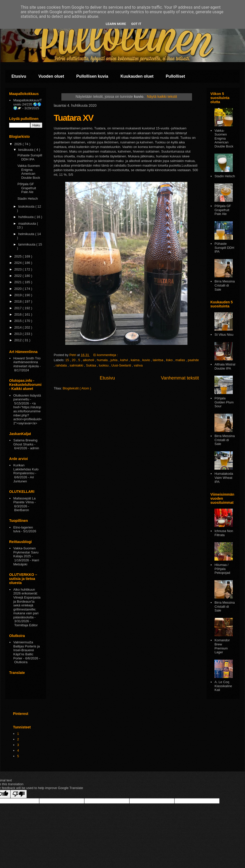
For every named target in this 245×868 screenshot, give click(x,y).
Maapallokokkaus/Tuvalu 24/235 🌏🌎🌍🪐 (28, 104)
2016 (18, 314)
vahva (138, 365)
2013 (18, 334)
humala (103, 360)
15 (68, 360)
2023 (18, 269)
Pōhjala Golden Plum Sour (224, 402)
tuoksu (104, 365)
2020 (18, 289)
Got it (136, 24)
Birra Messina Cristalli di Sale (224, 285)
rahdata (62, 365)
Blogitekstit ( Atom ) (77, 388)
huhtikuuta (26, 217)
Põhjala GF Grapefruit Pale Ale (27, 188)
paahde (193, 360)
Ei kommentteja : (106, 355)
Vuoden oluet (51, 76)
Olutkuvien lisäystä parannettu (27, 397)
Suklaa (91, 365)
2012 (18, 340)
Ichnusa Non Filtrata (224, 533)
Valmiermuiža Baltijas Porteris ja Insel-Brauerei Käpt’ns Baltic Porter (26, 650)
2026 (18, 144)
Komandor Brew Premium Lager (222, 646)
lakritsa (159, 360)
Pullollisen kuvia (92, 76)
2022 (18, 276)
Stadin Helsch (28, 199)
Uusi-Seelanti (122, 365)
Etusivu (19, 76)
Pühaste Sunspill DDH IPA (30, 157)
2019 (18, 295)
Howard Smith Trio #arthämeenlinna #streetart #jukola (27, 362)
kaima (135, 360)
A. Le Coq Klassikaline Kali (223, 686)
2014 (18, 327)
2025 (18, 256)
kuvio (147, 360)
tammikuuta (27, 244)
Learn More (116, 24)
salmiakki (77, 365)
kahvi (125, 360)
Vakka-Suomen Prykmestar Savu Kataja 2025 (26, 552)
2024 (18, 263)
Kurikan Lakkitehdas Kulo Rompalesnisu (26, 469)
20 (74, 360)
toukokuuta (27, 206)
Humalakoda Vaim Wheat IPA (224, 478)
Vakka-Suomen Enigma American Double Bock (29, 172)
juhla (114, 360)
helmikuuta (27, 234)
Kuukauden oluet (137, 76)
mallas (181, 360)
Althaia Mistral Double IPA (225, 366)
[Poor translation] (19, 794)
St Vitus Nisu (224, 335)
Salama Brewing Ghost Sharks (25, 442)
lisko (170, 360)
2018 (18, 301)
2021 (18, 282)
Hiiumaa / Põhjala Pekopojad (222, 569)
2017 (18, 308)
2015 (18, 321)
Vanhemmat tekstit (180, 378)
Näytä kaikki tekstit (162, 97)
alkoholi (89, 360)
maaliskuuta (28, 223)
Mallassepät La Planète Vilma (24, 500)
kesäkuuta (26, 150)
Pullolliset (175, 76)
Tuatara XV (73, 118)
